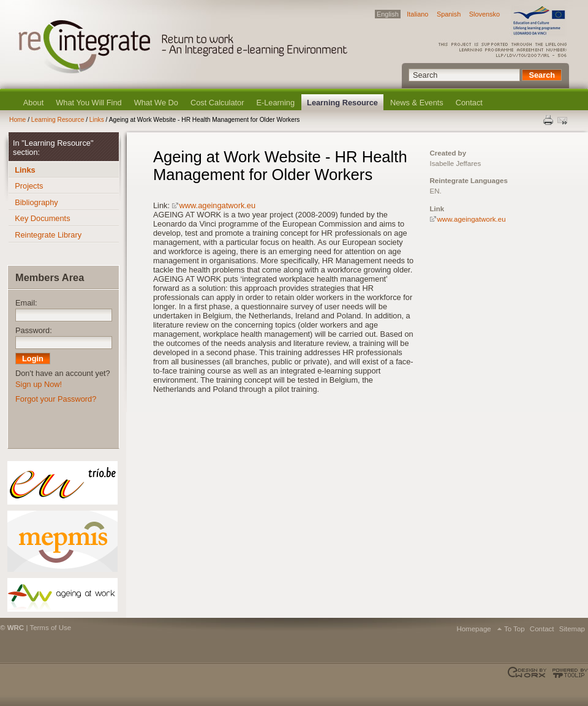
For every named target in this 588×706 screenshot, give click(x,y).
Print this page (549, 120)
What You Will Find (89, 103)
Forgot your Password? (56, 399)
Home (17, 120)
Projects (29, 186)
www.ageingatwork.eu (217, 205)
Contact (469, 103)
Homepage (473, 629)
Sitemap (572, 629)
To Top (514, 629)
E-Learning (275, 103)
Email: (26, 303)
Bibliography (36, 202)
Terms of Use (50, 628)
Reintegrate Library (48, 235)
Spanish (449, 14)
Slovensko (484, 14)
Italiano (417, 14)
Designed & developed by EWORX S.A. (528, 673)
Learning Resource (342, 103)
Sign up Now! (39, 384)
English (388, 14)
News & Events (417, 103)
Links (97, 120)
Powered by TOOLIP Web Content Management (568, 673)
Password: (34, 330)
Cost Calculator (217, 103)
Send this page (563, 120)
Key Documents (42, 218)
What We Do (156, 103)
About (33, 103)
